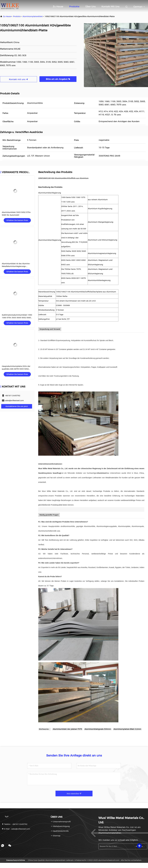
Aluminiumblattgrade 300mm (98, 729)
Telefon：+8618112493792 (15, 824)
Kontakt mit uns (110, 7)
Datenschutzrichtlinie (16, 860)
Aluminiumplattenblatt (33, 16)
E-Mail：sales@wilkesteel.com (16, 829)
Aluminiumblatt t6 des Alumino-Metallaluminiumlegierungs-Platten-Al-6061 (16, 266)
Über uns (90, 7)
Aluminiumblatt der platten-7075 (67, 729)
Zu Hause (58, 7)
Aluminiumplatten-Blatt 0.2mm (127, 729)
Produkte (74, 7)
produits (17, 16)
